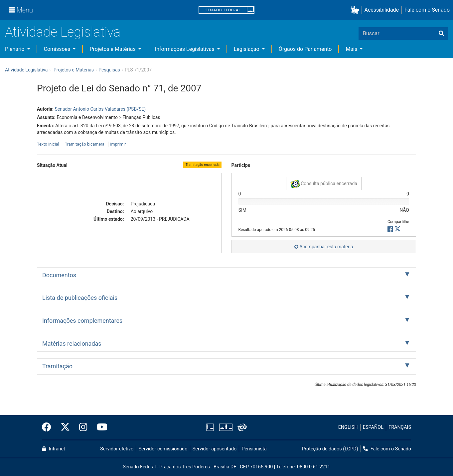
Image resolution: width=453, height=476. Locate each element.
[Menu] (21, 10)
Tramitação (57, 366)
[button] (356, 10)
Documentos (59, 275)
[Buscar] (441, 34)
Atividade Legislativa (63, 32)
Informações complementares (82, 321)
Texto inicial (49, 144)
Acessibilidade (382, 10)
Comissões (58, 49)
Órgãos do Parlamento (305, 49)
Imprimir (118, 144)
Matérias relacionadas (72, 344)
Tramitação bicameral (85, 144)
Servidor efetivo (117, 449)
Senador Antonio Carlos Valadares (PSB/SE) (100, 109)
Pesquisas (109, 70)
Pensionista (254, 449)
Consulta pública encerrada (324, 184)
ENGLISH (348, 427)
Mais (352, 49)
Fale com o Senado (427, 10)
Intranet (54, 449)
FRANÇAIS (400, 427)
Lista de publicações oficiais (80, 298)
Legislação (247, 49)
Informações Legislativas (185, 49)
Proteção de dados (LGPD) (330, 449)
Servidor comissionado (163, 449)
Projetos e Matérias (113, 49)
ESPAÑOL (373, 427)
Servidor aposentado (215, 449)
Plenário (15, 49)
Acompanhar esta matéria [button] (324, 247)
